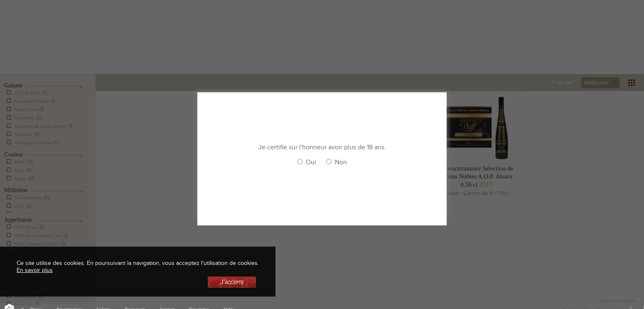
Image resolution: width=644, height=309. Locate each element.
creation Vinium (618, 301)
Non (341, 162)
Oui (311, 162)
